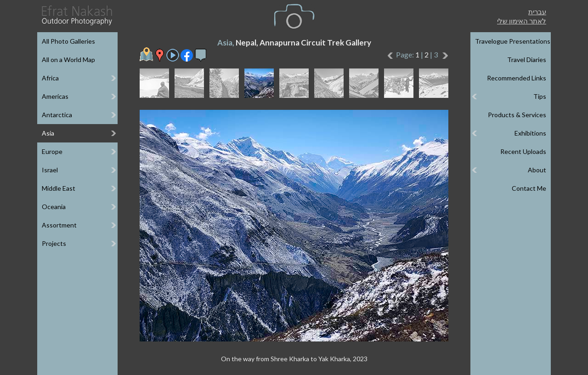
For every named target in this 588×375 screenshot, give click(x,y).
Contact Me (529, 188)
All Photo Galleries (68, 41)
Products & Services (517, 115)
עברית (537, 11)
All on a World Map (68, 60)
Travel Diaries (527, 60)
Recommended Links (517, 78)
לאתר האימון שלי (522, 21)
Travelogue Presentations (513, 41)
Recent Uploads (523, 151)
